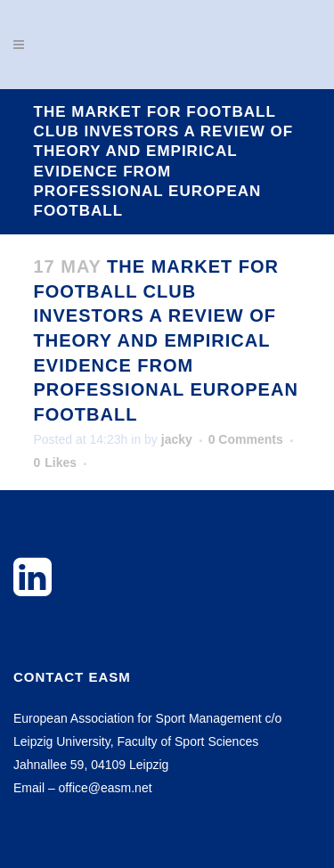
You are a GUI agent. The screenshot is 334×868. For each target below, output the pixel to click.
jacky (177, 439)
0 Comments (246, 439)
